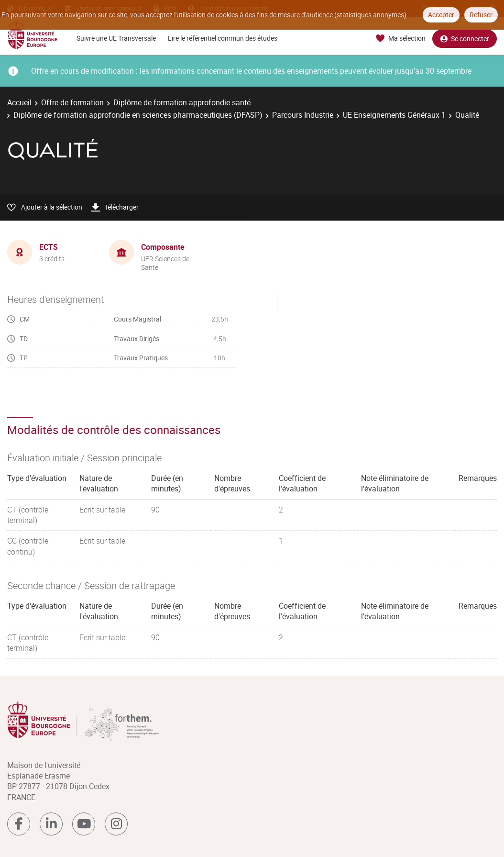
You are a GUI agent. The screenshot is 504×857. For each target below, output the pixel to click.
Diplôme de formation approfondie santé (182, 102)
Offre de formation (72, 102)
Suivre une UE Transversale (116, 38)
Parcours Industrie (303, 115)
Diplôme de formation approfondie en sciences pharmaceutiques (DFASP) (138, 115)
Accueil (19, 102)
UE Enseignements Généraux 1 (394, 115)
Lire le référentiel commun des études (223, 38)
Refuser (481, 15)
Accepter (441, 15)
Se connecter (465, 39)
